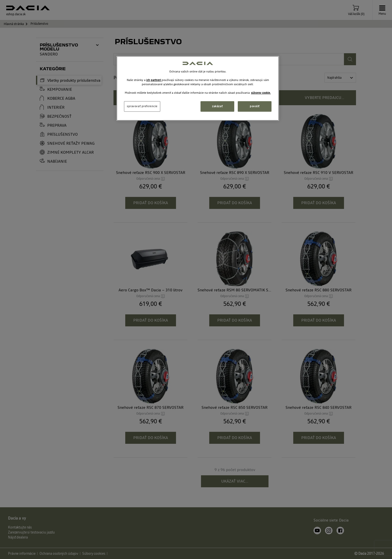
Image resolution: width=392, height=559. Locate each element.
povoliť (255, 106)
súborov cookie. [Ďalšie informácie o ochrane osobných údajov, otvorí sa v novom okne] (261, 93)
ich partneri (154, 80)
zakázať (217, 106)
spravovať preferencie (142, 106)
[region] (198, 88)
